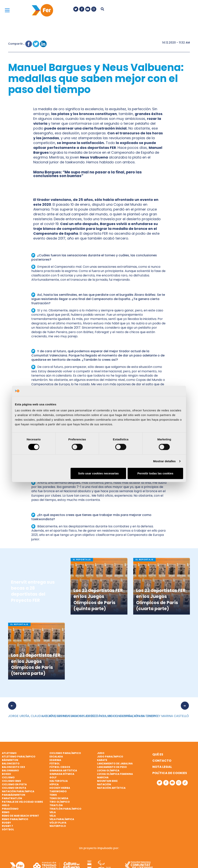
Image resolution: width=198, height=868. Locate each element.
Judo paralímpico (110, 757)
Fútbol (55, 764)
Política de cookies (170, 773)
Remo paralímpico (15, 819)
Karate (102, 760)
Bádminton (10, 760)
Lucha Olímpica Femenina (115, 774)
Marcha (103, 777)
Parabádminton (14, 795)
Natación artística (111, 788)
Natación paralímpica (18, 791)
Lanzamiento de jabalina (115, 764)
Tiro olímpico (60, 802)
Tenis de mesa (59, 798)
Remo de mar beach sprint (20, 816)
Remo (6, 812)
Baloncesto (11, 764)
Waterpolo (58, 826)
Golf (53, 777)
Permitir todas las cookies (155, 473)
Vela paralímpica (62, 819)
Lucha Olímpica (108, 770)
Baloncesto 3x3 (13, 767)
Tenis (53, 795)
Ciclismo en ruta (14, 788)
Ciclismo (8, 777)
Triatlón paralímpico (65, 809)
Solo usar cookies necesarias (98, 473)
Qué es (158, 754)
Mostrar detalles (164, 461)
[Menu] (7, 10)
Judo (101, 753)
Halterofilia (59, 781)
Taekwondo (58, 791)
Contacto (162, 761)
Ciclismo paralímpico (65, 753)
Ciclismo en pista (14, 784)
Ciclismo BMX (12, 781)
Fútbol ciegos (60, 767)
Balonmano (10, 770)
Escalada (56, 757)
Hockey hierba (60, 788)
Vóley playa (58, 823)
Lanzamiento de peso (112, 767)
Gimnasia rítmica (62, 774)
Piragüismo (10, 809)
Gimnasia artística (63, 770)
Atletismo (9, 753)
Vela (53, 812)
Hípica (54, 784)
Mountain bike (107, 781)
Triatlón (56, 805)
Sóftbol (8, 829)
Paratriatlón (12, 798)
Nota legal (162, 767)
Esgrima (55, 760)
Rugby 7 (7, 826)
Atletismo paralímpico (19, 757)
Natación (104, 784)
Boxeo (6, 774)
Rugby (6, 823)
